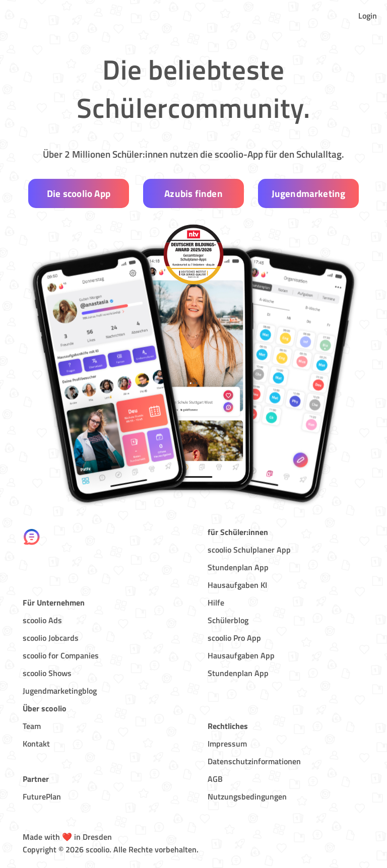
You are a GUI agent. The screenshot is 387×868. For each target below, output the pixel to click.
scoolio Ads (42, 620)
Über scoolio (45, 708)
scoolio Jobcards (51, 638)
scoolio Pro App (234, 638)
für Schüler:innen (238, 532)
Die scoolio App (79, 193)
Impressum (227, 744)
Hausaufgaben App (241, 655)
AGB (215, 779)
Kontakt (36, 744)
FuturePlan (42, 796)
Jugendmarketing (309, 193)
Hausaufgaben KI (237, 585)
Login (368, 16)
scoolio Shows (47, 673)
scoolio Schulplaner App (249, 550)
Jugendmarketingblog (60, 691)
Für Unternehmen (54, 603)
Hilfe (216, 603)
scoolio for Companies (61, 655)
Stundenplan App (238, 567)
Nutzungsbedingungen (247, 796)
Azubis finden (193, 193)
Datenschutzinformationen (254, 761)
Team (32, 726)
